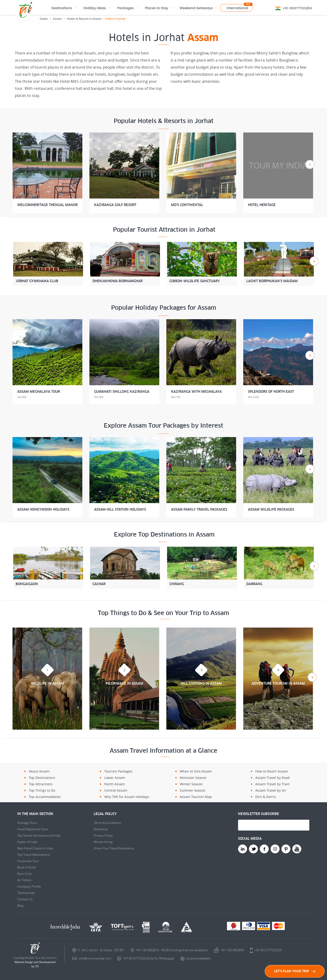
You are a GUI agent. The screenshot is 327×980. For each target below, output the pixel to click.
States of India (27, 842)
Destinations (62, 8)
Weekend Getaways (196, 8)
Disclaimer (101, 829)
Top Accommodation (45, 797)
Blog (20, 906)
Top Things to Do (42, 790)
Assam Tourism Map (196, 797)
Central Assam (116, 790)
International (237, 8)
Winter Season (191, 784)
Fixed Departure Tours (33, 829)
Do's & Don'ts (266, 797)
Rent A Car (25, 874)
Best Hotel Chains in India (35, 848)
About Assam (39, 771)
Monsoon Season (193, 778)
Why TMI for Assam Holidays (127, 797)
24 (310, 8)
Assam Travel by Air (271, 790)
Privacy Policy (103, 835)
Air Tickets (24, 880)
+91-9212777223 (295, 8)
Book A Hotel (26, 867)
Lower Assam (115, 778)
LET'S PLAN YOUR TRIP (295, 971)
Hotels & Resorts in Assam (84, 19)
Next (310, 164)
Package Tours (27, 823)
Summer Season (193, 790)
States (44, 19)
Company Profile (29, 886)
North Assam (115, 784)
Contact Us (25, 899)
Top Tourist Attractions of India (39, 835)
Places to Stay (157, 8)
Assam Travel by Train (272, 784)
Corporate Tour (28, 861)
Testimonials (26, 893)
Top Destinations (42, 778)
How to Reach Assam (272, 771)
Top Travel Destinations (34, 855)
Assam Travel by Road (272, 778)
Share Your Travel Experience (114, 848)
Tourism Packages (118, 771)
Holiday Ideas (95, 8)
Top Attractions (41, 784)
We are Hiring (103, 842)
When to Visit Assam (196, 771)
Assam (57, 19)
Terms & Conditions (107, 823)
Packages (125, 8)
